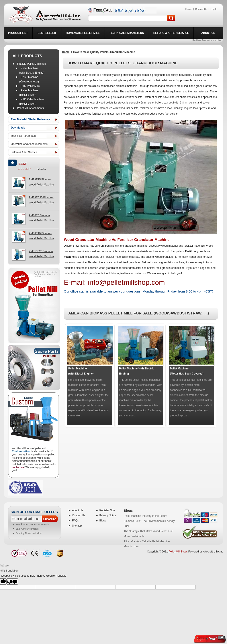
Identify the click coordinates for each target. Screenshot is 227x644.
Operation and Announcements (29, 144)
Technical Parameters (24, 136)
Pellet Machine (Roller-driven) (29, 93)
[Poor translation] (12, 582)
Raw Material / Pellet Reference (30, 119)
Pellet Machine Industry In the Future (145, 516)
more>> (41, 169)
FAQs (75, 521)
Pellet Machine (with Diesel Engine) (81, 371)
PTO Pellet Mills (29, 86)
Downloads (18, 128)
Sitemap (77, 526)
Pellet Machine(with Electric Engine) (137, 371)
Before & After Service (24, 152)
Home (66, 52)
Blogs (103, 521)
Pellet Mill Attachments (30, 108)
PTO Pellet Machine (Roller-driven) (32, 101)
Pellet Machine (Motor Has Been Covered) (187, 371)
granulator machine (75, 80)
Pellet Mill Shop (178, 552)
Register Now (107, 510)
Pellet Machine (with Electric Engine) (32, 70)
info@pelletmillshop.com (126, 282)
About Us (77, 510)
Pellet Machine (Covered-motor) (29, 79)
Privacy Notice (108, 515)
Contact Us (79, 515)
